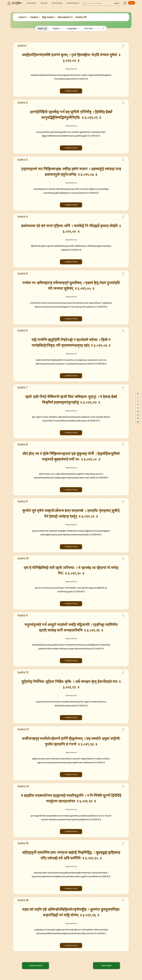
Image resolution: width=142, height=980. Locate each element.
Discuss (44, 3)
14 (138, 418)
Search (117, 3)
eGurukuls (32, 3)
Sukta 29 (81, 17)
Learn (20, 3)
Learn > (23, 17)
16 (138, 422)
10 (138, 411)
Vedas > (35, 17)
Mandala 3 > (66, 17)
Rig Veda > (49, 17)
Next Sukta (107, 966)
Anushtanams (73, 3)
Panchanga (57, 3)
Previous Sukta (36, 966)
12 (138, 415)
